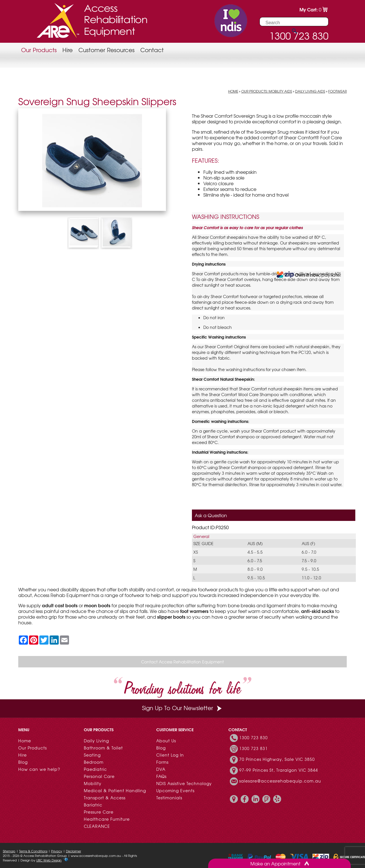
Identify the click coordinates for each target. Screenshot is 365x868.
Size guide (203, 543)
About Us (166, 741)
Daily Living (96, 741)
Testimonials (169, 798)
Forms (162, 762)
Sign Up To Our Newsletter (182, 708)
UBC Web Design (49, 860)
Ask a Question (211, 515)
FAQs (161, 776)
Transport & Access (105, 798)
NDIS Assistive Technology (184, 783)
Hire (68, 50)
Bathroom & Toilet (103, 748)
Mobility (93, 783)
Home (233, 91)
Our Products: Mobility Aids (267, 91)
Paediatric (95, 769)
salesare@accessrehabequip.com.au (280, 781)
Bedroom (94, 762)
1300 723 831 (254, 748)
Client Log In (170, 755)
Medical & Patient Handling (115, 790)
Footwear (337, 91)
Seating (92, 755)
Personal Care (99, 776)
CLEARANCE (97, 826)
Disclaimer (73, 851)
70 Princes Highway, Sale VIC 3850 (277, 759)
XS (196, 552)
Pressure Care (99, 812)
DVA (161, 769)
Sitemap (9, 851)
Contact (152, 50)
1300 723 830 (254, 737)
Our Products (39, 50)
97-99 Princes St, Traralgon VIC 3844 (279, 770)
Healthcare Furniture (107, 819)
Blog (23, 762)
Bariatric (93, 805)
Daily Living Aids (310, 91)
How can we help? (39, 769)
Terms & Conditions (33, 851)
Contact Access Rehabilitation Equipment (182, 662)
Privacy (57, 851)
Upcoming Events (175, 790)
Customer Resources (107, 50)
